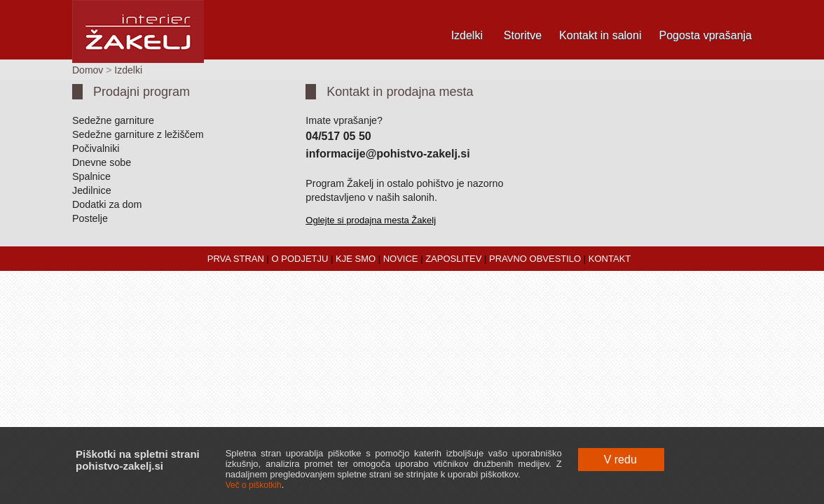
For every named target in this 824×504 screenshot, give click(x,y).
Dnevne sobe (102, 162)
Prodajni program (142, 92)
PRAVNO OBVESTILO (535, 259)
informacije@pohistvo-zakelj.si (387, 154)
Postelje (90, 218)
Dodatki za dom (107, 204)
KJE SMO (356, 259)
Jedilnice (92, 190)
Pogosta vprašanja (705, 35)
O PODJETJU (300, 259)
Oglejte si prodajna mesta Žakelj (371, 220)
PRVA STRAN (236, 259)
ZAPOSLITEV (453, 259)
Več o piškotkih (254, 485)
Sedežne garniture (113, 120)
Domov (88, 70)
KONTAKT (610, 259)
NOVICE (401, 259)
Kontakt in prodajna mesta (400, 92)
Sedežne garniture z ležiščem (138, 134)
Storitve (523, 35)
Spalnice (91, 176)
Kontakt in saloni (600, 35)
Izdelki (467, 35)
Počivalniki (96, 148)
